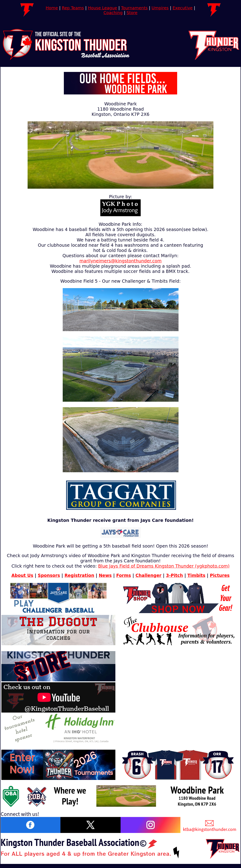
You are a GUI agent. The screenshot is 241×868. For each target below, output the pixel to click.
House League (103, 8)
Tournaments (134, 8)
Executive (183, 8)
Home (52, 8)
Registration (79, 575)
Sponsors (49, 575)
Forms (124, 575)
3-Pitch (174, 575)
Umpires (160, 8)
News (105, 575)
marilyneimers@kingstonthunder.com (120, 261)
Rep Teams (73, 8)
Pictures (220, 575)
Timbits (196, 575)
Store (132, 13)
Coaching (113, 13)
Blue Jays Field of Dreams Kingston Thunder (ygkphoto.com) (164, 566)
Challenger (148, 575)
